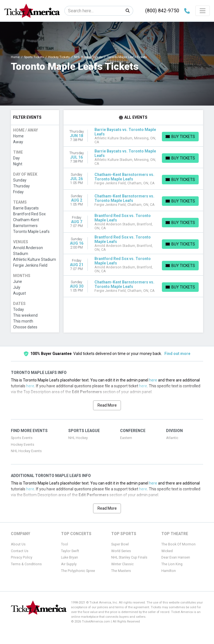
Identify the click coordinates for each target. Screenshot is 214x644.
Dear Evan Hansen (176, 557)
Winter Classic (122, 564)
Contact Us (20, 551)
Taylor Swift (70, 551)
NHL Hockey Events (26, 451)
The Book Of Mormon (178, 544)
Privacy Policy (22, 557)
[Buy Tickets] (180, 137)
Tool (65, 544)
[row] (133, 136)
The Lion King (172, 564)
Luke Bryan (70, 557)
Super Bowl (120, 544)
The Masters (121, 571)
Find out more (177, 354)
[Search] (93, 11)
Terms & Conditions (26, 564)
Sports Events (22, 438)
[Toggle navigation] (203, 11)
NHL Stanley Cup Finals (129, 557)
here (153, 380)
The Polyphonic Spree (78, 571)
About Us (18, 544)
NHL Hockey (78, 438)
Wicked (167, 551)
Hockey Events (23, 445)
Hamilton (169, 571)
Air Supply (69, 564)
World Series (121, 551)
